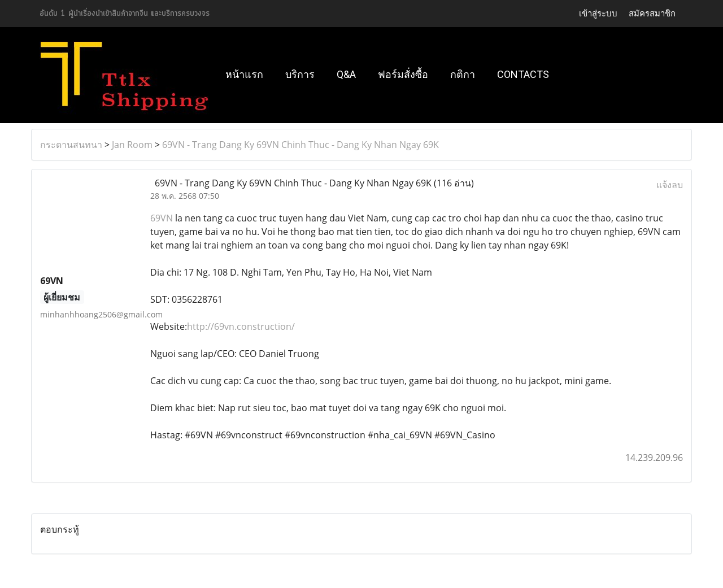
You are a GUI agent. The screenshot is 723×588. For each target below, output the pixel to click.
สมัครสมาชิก (652, 14)
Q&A (346, 74)
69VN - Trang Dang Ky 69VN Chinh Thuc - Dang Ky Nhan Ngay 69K (300, 145)
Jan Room (132, 145)
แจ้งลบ (670, 185)
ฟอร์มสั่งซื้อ (403, 74)
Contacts (523, 74)
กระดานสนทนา (71, 145)
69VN (162, 218)
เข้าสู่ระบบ (598, 14)
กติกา (463, 74)
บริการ (300, 74)
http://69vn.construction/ (241, 326)
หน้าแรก (244, 74)
